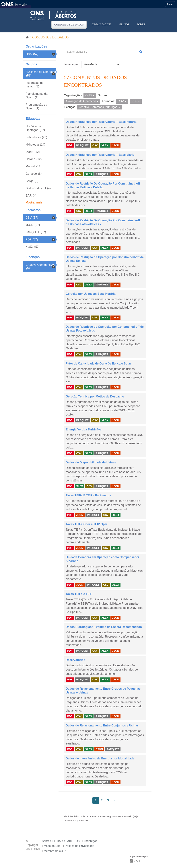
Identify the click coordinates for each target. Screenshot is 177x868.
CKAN (136, 861)
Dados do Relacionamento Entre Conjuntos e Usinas (102, 725)
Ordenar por (71, 64)
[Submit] (141, 52)
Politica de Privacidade (79, 846)
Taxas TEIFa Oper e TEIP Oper (87, 524)
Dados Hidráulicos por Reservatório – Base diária (100, 155)
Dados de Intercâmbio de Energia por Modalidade (100, 758)
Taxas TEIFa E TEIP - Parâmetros (88, 495)
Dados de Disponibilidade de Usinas (91, 462)
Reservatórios (76, 660)
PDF (70, 145)
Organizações (101, 25)
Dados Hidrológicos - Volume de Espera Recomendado (104, 627)
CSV (95, 145)
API (130, 816)
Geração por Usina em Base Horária (91, 294)
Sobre (141, 25)
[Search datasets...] (100, 52)
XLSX (105, 145)
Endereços (91, 841)
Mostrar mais (34, 202)
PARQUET (82, 145)
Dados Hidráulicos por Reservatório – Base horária (101, 122)
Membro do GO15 (55, 851)
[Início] (27, 37)
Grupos (124, 25)
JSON (116, 145)
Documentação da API (76, 821)
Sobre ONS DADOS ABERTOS (61, 841)
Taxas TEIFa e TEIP (79, 594)
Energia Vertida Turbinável (84, 429)
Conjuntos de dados (69, 25)
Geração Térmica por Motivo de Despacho (95, 396)
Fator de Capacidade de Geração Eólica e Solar (98, 364)
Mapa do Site (52, 846)
